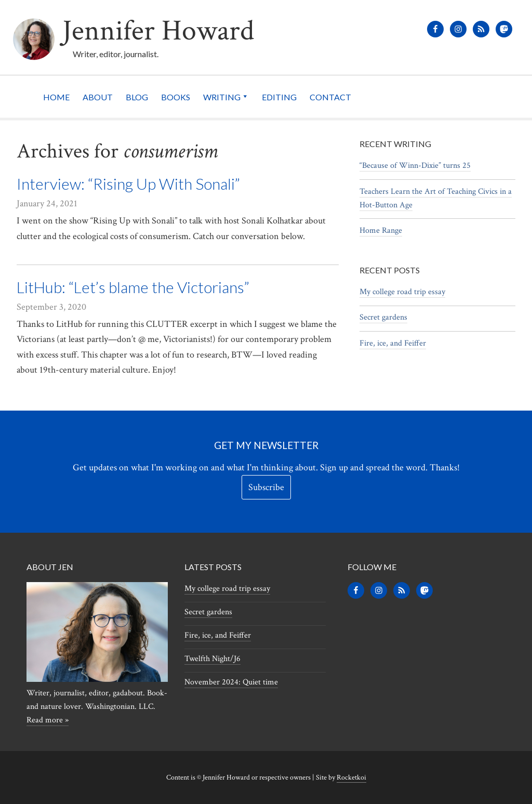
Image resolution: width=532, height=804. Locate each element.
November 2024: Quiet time (231, 682)
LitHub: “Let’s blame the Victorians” (133, 287)
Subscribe (266, 487)
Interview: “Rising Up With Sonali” (128, 183)
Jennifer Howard (158, 31)
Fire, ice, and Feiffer (393, 343)
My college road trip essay (402, 292)
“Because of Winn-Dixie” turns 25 (415, 166)
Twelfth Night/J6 (212, 659)
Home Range (381, 230)
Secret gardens (383, 317)
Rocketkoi (351, 777)
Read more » (48, 720)
